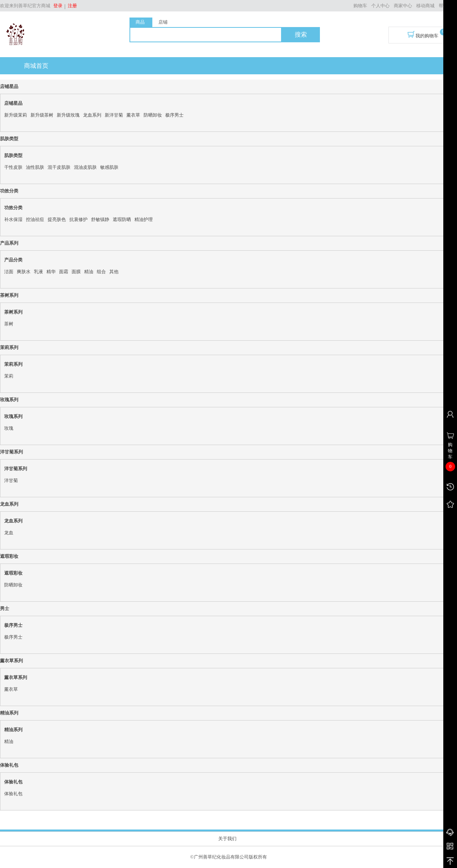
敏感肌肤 (109, 167)
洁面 (9, 272)
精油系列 (9, 713)
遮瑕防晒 (122, 219)
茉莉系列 (9, 348)
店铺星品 (9, 86)
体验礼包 (9, 765)
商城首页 (36, 66)
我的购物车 (423, 35)
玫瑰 (9, 428)
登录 (58, 6)
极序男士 (174, 115)
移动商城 (425, 6)
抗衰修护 (78, 219)
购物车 (360, 6)
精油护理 (144, 219)
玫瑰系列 (9, 400)
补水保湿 (13, 219)
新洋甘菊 (114, 115)
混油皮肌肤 (85, 167)
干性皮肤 (13, 167)
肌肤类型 (9, 139)
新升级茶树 (42, 115)
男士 (5, 609)
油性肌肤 (35, 167)
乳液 (38, 272)
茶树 (9, 324)
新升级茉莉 (16, 115)
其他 (114, 272)
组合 (101, 272)
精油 (89, 272)
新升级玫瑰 (68, 115)
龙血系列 (92, 115)
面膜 (76, 272)
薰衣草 (133, 115)
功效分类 (9, 191)
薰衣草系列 (11, 661)
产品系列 (9, 243)
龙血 (9, 533)
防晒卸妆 (153, 115)
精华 (51, 272)
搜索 (301, 34)
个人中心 (380, 6)
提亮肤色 (57, 219)
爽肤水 (24, 272)
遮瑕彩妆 (9, 556)
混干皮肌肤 (59, 167)
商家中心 (403, 6)
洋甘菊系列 (11, 452)
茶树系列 (9, 295)
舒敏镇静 (100, 219)
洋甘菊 (11, 480)
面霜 (64, 272)
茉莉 (9, 376)
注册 (71, 6)
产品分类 (13, 260)
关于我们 (227, 839)
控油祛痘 (35, 219)
